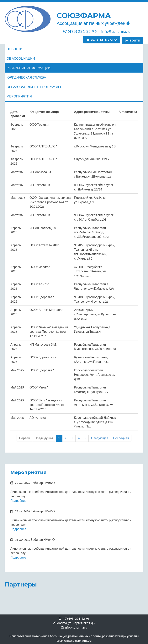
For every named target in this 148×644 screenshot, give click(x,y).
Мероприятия (19, 95)
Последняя (121, 437)
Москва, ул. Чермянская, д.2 (76, 622)
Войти (133, 40)
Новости (15, 48)
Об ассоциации (21, 58)
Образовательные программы (34, 86)
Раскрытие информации (29, 67)
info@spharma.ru (76, 627)
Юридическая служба (26, 77)
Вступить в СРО (102, 40)
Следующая (100, 437)
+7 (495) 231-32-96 (76, 618)
